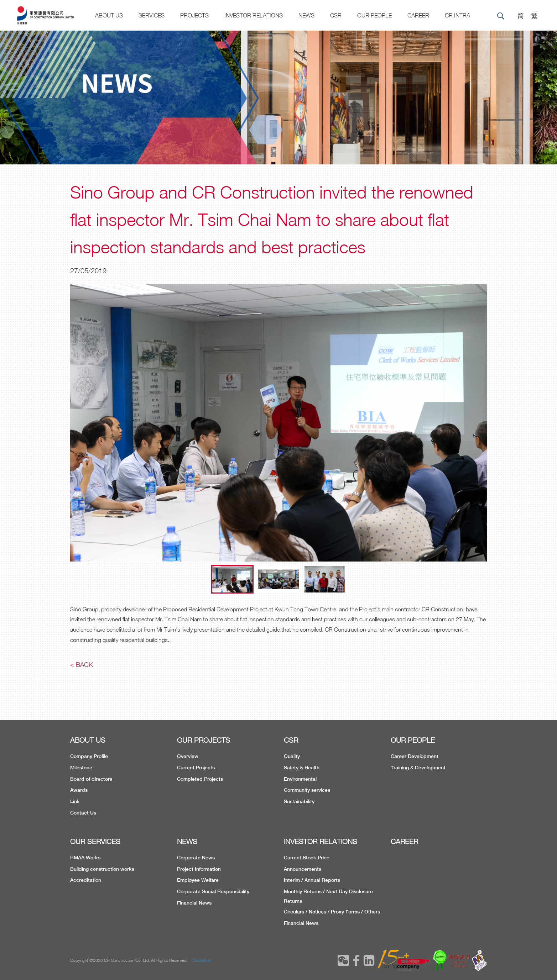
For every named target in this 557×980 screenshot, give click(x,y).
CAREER (418, 15)
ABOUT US (88, 740)
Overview (188, 756)
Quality (292, 756)
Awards (79, 790)
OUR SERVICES (95, 841)
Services (152, 15)
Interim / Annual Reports (312, 880)
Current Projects (196, 768)
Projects (194, 15)
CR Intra (457, 15)
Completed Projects (200, 779)
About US (109, 15)
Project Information (199, 869)
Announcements (303, 869)
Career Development (415, 756)
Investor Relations (254, 15)
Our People (374, 15)
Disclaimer (202, 960)
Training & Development (418, 768)
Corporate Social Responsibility (213, 891)
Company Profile (89, 756)
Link (75, 801)
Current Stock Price (307, 858)
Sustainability (299, 801)
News (306, 15)
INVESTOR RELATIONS (321, 841)
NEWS (187, 841)
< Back (82, 665)
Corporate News (196, 858)
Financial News (194, 903)
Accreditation (86, 880)
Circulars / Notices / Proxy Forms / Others (332, 912)
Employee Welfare (198, 880)
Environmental (300, 779)
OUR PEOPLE (413, 740)
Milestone (81, 768)
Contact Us (83, 813)
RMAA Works (85, 858)
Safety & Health (302, 768)
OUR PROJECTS (204, 740)
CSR (336, 15)
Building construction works (102, 869)
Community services (307, 790)
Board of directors (91, 779)
